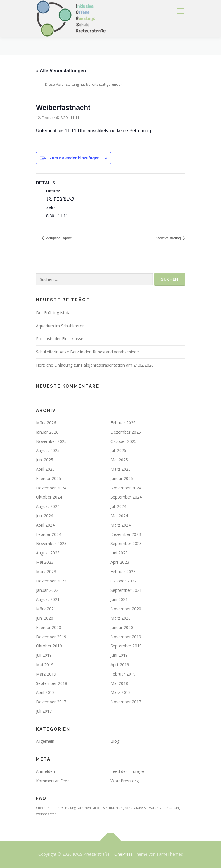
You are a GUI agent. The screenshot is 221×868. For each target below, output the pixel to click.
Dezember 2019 (51, 637)
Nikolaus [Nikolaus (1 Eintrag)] (98, 808)
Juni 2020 (45, 618)
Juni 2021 (119, 599)
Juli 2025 (118, 450)
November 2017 (126, 702)
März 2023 (46, 571)
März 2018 (121, 692)
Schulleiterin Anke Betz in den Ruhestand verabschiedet (88, 352)
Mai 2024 (119, 516)
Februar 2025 (49, 478)
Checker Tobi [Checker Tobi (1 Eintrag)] (46, 808)
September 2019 (126, 646)
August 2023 (48, 553)
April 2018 (45, 692)
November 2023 (51, 543)
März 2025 (121, 469)
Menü (180, 11)
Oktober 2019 (49, 646)
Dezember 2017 (51, 702)
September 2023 (126, 543)
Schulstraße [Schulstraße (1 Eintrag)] (134, 808)
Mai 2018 (119, 683)
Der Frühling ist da (53, 313)
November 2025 (51, 441)
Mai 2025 (119, 460)
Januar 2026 (47, 432)
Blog (115, 741)
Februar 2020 (49, 627)
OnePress (124, 854)
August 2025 (48, 450)
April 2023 (120, 562)
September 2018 (52, 683)
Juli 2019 (44, 655)
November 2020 (126, 609)
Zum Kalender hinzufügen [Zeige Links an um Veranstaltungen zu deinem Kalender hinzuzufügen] (75, 158)
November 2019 (126, 637)
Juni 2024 (45, 516)
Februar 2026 (123, 423)
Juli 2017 (44, 711)
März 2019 (46, 674)
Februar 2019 (123, 674)
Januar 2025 (122, 478)
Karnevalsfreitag (169, 238)
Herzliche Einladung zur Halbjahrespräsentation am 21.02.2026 (95, 365)
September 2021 (126, 590)
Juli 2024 (118, 506)
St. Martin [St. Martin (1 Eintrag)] (151, 808)
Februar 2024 (49, 534)
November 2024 (126, 488)
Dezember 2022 (51, 581)
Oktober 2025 (124, 441)
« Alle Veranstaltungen (61, 71)
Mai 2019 (45, 665)
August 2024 (48, 506)
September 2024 (126, 497)
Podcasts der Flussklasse (60, 339)
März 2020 (121, 618)
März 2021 (46, 609)
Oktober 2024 (49, 497)
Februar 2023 (123, 571)
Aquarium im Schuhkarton (60, 326)
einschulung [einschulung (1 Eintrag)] (67, 808)
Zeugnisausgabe (58, 238)
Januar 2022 (47, 590)
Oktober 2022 (124, 581)
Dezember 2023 (126, 534)
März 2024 (121, 525)
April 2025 (45, 469)
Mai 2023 (45, 562)
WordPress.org (125, 781)
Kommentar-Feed (53, 781)
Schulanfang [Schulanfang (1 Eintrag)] (115, 808)
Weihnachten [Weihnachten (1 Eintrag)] (46, 814)
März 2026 (46, 423)
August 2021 (48, 599)
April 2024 (45, 525)
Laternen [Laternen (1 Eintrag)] (84, 808)
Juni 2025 (45, 460)
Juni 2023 (119, 553)
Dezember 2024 (51, 488)
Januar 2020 (122, 627)
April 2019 (120, 665)
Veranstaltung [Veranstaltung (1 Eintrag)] (170, 808)
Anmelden (45, 771)
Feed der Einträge (127, 771)
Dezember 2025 (126, 432)
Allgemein (45, 741)
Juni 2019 (119, 655)
